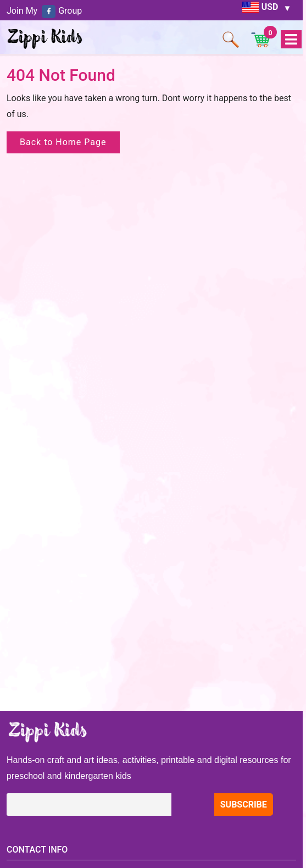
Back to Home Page (63, 142)
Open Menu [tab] (291, 40)
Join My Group (44, 11)
